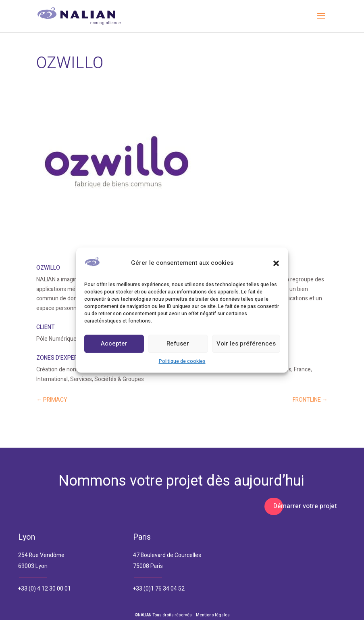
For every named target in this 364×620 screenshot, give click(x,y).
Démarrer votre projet (305, 506)
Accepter (114, 344)
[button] (276, 263)
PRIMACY (52, 400)
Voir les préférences (246, 344)
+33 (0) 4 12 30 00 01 (45, 589)
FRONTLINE (310, 400)
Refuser (178, 344)
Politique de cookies (182, 361)
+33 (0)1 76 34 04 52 (159, 589)
